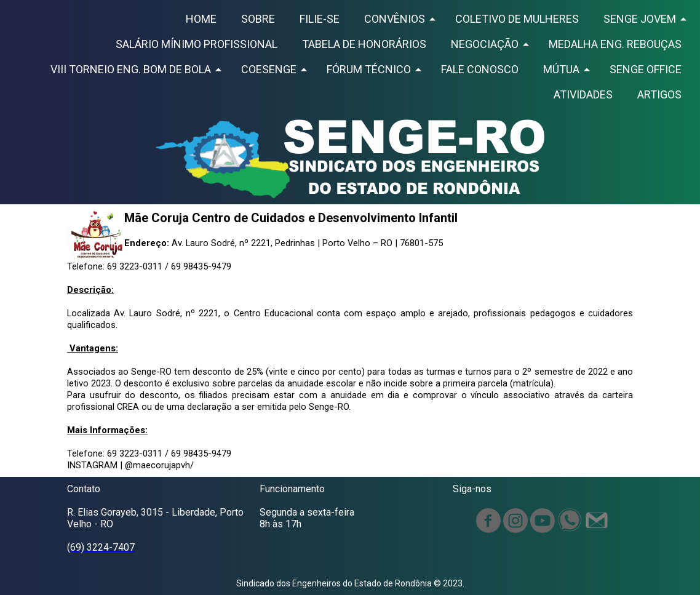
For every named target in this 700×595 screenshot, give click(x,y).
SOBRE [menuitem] (258, 19)
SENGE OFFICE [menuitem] (646, 69)
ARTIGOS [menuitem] (659, 94)
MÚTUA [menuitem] (561, 69)
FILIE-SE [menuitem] (320, 19)
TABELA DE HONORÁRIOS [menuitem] (364, 44)
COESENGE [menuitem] (269, 69)
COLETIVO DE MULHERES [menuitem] (517, 19)
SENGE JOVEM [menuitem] (640, 19)
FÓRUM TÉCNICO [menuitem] (369, 69)
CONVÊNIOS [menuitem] (395, 19)
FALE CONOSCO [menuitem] (480, 69)
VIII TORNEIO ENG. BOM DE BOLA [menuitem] (131, 69)
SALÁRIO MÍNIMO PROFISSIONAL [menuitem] (197, 44)
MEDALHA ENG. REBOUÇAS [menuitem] (615, 44)
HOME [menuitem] (201, 19)
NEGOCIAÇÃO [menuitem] (485, 44)
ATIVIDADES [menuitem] (583, 94)
